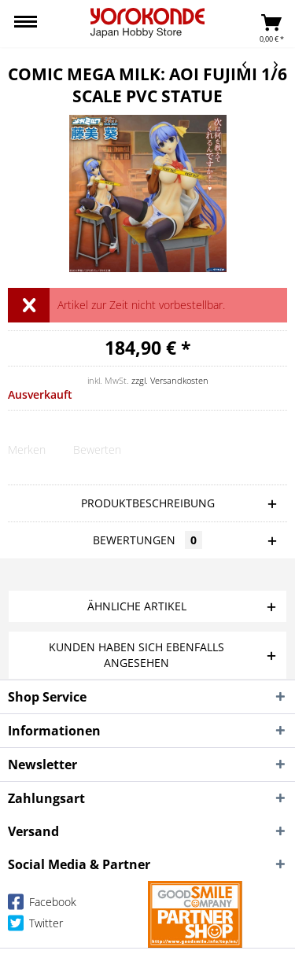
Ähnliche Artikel (137, 606)
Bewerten (97, 449)
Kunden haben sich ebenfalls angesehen (136, 655)
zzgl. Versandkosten (170, 380)
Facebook (42, 905)
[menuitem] (26, 24)
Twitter (35, 926)
